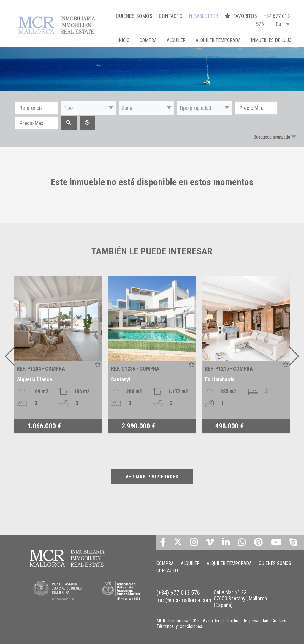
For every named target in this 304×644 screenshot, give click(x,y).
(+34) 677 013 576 (178, 593)
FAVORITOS (241, 16)
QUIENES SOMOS (134, 16)
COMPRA (148, 40)
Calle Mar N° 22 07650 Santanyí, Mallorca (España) (240, 599)
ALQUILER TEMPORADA (218, 40)
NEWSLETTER (204, 16)
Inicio (123, 40)
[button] (88, 108)
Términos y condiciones (179, 626)
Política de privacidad (247, 621)
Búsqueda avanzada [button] (272, 137)
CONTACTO (171, 16)
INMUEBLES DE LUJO (271, 40)
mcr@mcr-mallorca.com (184, 600)
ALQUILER (176, 40)
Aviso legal (213, 621)
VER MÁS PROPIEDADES (152, 477)
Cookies (279, 621)
